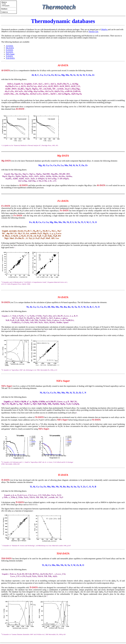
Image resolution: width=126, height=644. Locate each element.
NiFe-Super (10, 54)
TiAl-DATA (10, 58)
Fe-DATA (10, 50)
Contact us (5, 12)
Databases (4, 9)
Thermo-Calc (93, 32)
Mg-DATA (10, 48)
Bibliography (6, 6)
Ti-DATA (9, 56)
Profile (4, 4)
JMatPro (104, 29)
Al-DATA (10, 46)
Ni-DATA (10, 52)
